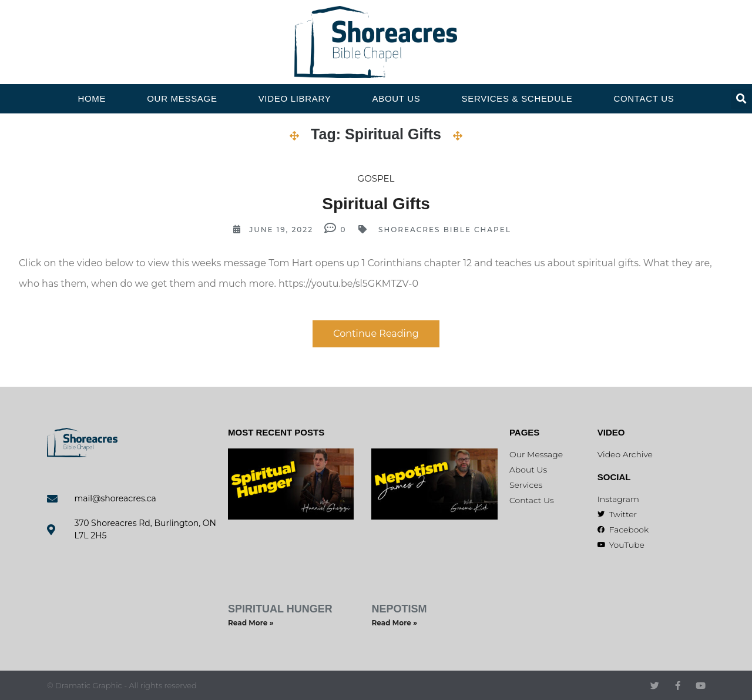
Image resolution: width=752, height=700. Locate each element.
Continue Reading (376, 334)
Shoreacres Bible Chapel (445, 230)
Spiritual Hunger (280, 609)
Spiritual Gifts (376, 204)
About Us (397, 98)
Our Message (182, 98)
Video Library (295, 98)
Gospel (376, 178)
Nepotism (399, 609)
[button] (741, 99)
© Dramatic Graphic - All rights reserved (122, 685)
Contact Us (644, 98)
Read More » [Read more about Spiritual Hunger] (251, 623)
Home (92, 98)
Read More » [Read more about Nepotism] (394, 623)
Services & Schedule (517, 98)
